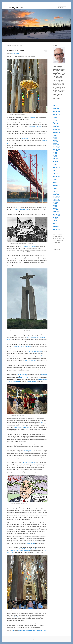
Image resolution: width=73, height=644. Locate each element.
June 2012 (55, 190)
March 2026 (55, 105)
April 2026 (55, 104)
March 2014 (55, 173)
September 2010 (56, 216)
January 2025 (56, 127)
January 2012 (56, 195)
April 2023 (55, 157)
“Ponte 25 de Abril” (26, 139)
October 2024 (56, 131)
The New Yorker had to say (29, 462)
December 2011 (56, 196)
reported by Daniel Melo (30, 247)
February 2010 (56, 226)
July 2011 (55, 204)
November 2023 (56, 146)
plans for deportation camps (35, 352)
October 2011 (56, 199)
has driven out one (22, 374)
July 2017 (55, 164)
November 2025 (56, 111)
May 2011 (55, 207)
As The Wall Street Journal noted (36, 542)
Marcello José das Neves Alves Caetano (35, 144)
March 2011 (55, 210)
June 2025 (55, 119)
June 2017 (55, 166)
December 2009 (56, 229)
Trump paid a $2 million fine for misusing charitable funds (26, 549)
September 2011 (56, 201)
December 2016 (56, 167)
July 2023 (55, 152)
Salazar (38, 631)
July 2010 (55, 219)
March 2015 (55, 170)
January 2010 (56, 228)
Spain (41, 631)
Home (9, 41)
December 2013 (56, 175)
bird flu (29, 514)
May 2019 (55, 163)
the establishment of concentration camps (21, 346)
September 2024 (56, 133)
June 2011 (55, 205)
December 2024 (56, 128)
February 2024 (56, 143)
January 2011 (56, 211)
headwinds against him (32, 381)
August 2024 (55, 134)
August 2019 (55, 161)
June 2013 (55, 181)
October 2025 (56, 113)
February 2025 (56, 125)
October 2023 (56, 148)
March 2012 (55, 192)
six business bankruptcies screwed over (21, 551)
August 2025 (55, 116)
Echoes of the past (16, 51)
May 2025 (55, 120)
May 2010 (55, 222)
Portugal (34, 631)
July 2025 (55, 117)
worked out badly (31, 544)
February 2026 (56, 107)
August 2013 (55, 178)
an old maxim (32, 118)
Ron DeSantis (29, 424)
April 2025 (55, 122)
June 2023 (55, 154)
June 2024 (55, 137)
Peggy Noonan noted (28, 450)
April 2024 (55, 140)
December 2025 (56, 110)
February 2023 (56, 160)
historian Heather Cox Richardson (22, 427)
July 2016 (55, 169)
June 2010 (55, 220)
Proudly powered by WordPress (36, 639)
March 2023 (55, 158)
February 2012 (56, 193)
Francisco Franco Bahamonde (22, 209)
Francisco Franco (29, 631)
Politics (13, 631)
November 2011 (56, 198)
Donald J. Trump (21, 631)
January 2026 (56, 108)
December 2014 (56, 172)
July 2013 (55, 179)
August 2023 (55, 151)
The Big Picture (15, 7)
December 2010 (56, 213)
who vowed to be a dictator (35, 126)
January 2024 (56, 145)
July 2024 (55, 136)
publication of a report (23, 378)
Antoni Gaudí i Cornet (17, 617)
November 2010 (56, 214)
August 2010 (55, 217)
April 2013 (55, 183)
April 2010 (55, 223)
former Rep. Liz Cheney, (30, 360)
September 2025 (56, 114)
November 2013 (56, 176)
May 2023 (55, 155)
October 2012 (56, 184)
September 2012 (56, 186)
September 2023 (56, 149)
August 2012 (55, 187)
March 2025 (55, 124)
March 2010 (55, 225)
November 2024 (56, 130)
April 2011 (55, 208)
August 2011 (55, 202)
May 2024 (55, 139)
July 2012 (55, 189)
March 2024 (55, 142)
